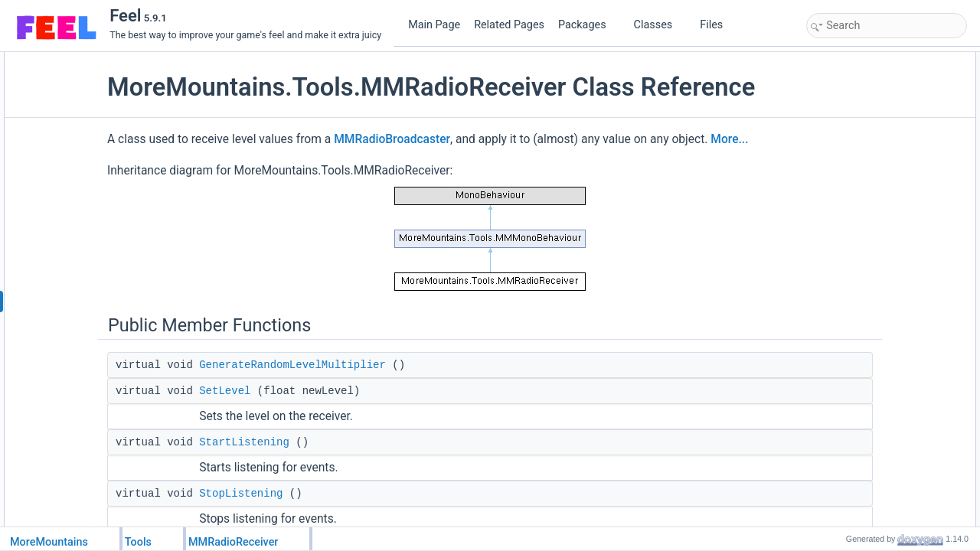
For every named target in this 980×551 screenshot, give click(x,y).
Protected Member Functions (870, 262)
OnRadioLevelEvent (864, 296)
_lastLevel (844, 380)
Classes (659, 25)
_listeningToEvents (861, 347)
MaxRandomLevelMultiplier (879, 246)
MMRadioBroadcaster (488, 168)
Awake (837, 279)
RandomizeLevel (857, 212)
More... (261, 189)
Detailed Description (852, 397)
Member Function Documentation (879, 414)
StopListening (851, 128)
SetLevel (321, 441)
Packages (588, 25)
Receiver (841, 161)
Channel (840, 195)
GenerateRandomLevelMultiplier (389, 415)
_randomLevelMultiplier (871, 364)
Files (717, 25)
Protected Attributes (851, 330)
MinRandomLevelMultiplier (877, 229)
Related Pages (509, 25)
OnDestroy (845, 313)
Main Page (434, 25)
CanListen (844, 178)
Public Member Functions (862, 60)
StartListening (341, 492)
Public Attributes (844, 145)
